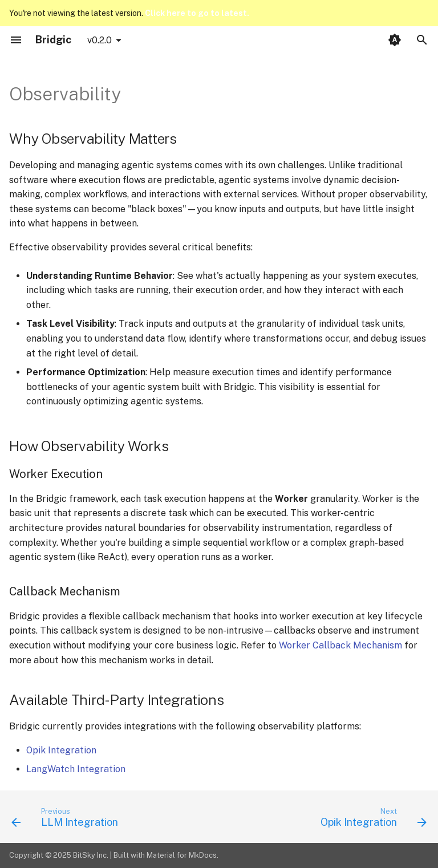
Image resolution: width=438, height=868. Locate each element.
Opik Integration (61, 750)
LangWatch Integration (76, 769)
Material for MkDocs (182, 855)
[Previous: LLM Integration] (67, 820)
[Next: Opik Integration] (372, 820)
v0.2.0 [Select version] (100, 40)
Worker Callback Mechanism (340, 645)
